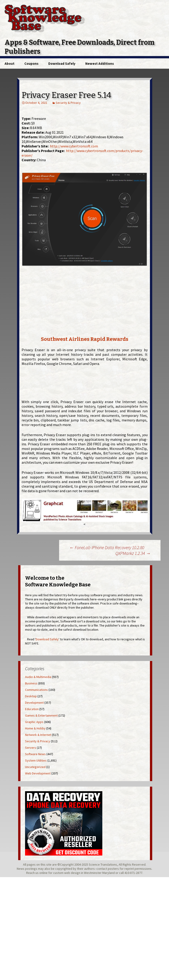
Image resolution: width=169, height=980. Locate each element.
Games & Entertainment (41, 715)
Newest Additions (100, 64)
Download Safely (62, 64)
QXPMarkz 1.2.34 (133, 553)
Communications (36, 690)
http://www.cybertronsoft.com (74, 146)
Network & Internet (38, 735)
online (43, 873)
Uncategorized (35, 767)
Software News (35, 754)
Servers (31, 748)
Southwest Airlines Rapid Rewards (85, 339)
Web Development (38, 773)
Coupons (31, 64)
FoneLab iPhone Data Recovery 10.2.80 (107, 547)
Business (31, 683)
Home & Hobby (35, 728)
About (10, 64)
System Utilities (36, 760)
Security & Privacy (68, 103)
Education (32, 709)
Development (34, 703)
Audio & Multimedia (38, 677)
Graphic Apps (34, 722)
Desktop (31, 696)
